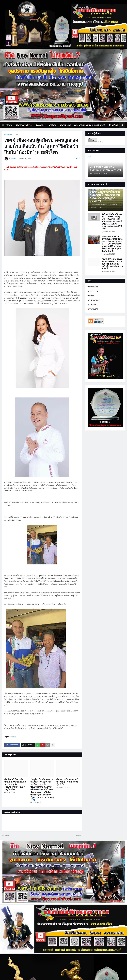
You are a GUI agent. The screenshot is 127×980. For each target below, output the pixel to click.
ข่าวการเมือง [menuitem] (40, 125)
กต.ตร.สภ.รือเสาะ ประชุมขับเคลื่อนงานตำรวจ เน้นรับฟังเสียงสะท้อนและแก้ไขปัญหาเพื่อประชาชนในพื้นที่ (112, 264)
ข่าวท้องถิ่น (92, 305)
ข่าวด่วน (91, 296)
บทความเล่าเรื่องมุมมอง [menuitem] (37, 131)
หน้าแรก (8, 135)
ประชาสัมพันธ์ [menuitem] (114, 125)
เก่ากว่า (78, 836)
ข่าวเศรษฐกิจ (93, 309)
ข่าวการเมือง (93, 287)
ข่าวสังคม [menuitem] (52, 125)
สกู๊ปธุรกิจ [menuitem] (11, 131)
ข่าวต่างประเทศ (94, 300)
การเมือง (16, 135)
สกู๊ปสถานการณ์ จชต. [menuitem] (24, 125)
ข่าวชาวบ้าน (93, 291)
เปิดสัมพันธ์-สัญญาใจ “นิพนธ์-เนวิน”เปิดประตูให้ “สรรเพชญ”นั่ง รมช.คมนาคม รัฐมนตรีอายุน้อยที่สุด (15, 784)
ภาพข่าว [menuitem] (21, 131)
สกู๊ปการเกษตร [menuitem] (65, 125)
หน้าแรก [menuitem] (9, 125)
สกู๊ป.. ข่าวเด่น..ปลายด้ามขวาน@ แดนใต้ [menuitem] (90, 125)
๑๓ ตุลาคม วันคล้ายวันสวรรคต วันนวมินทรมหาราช (105, 169)
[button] (4, 125)
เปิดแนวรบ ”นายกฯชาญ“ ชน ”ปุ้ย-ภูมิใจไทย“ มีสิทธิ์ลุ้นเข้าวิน (67, 782)
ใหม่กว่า (6, 836)
